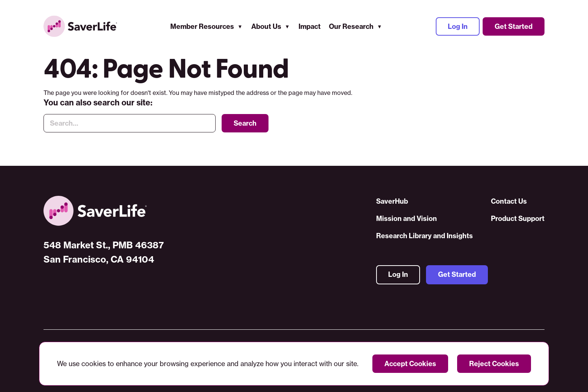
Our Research (351, 26)
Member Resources (202, 26)
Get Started (514, 26)
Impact (310, 26)
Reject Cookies (494, 364)
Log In (458, 26)
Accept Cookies (410, 364)
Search (245, 124)
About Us (266, 26)
